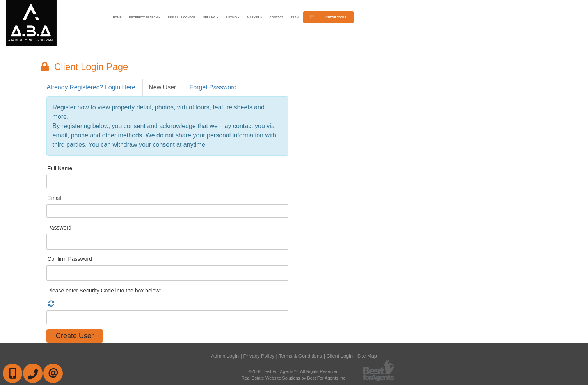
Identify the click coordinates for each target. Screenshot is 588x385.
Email (54, 198)
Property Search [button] (145, 17)
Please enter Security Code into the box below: (104, 291)
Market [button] (255, 17)
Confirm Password (70, 259)
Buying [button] (233, 17)
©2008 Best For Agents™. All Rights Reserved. (294, 371)
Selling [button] (211, 17)
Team (295, 17)
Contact (277, 17)
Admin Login (225, 356)
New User (162, 87)
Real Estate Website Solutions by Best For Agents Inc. (294, 378)
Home (117, 17)
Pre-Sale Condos (182, 17)
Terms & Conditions (300, 356)
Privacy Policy (259, 356)
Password (60, 228)
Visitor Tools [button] (329, 17)
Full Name (60, 168)
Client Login (340, 356)
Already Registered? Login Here (91, 87)
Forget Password (213, 87)
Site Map (367, 356)
